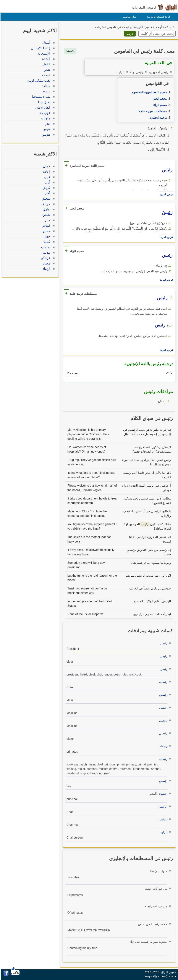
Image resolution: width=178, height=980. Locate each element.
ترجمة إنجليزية (157, 118)
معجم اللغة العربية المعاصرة (149, 92)
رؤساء (163, 746)
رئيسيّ (163, 794)
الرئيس (162, 807)
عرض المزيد (166, 194)
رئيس (163, 643)
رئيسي (163, 682)
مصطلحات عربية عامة (152, 111)
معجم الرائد (159, 105)
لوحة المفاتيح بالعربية (158, 17)
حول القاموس (129, 17)
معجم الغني (159, 99)
